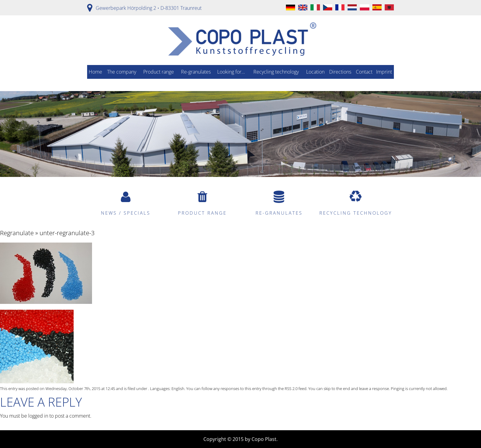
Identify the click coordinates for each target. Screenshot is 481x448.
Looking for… (231, 72)
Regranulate (17, 233)
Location (315, 72)
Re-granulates (196, 72)
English (178, 389)
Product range (159, 72)
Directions (340, 72)
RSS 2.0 (291, 389)
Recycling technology (276, 72)
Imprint (384, 72)
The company (122, 72)
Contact (364, 72)
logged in (38, 416)
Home (95, 72)
